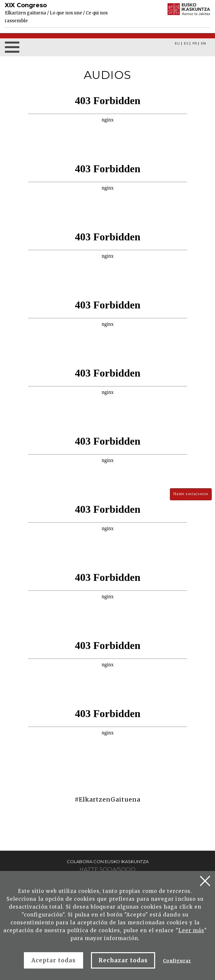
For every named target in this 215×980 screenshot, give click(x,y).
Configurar (177, 961)
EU (177, 44)
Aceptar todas (54, 960)
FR (195, 44)
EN (203, 44)
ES (186, 44)
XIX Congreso (26, 5)
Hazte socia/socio (191, 494)
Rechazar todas (123, 960)
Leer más (191, 930)
